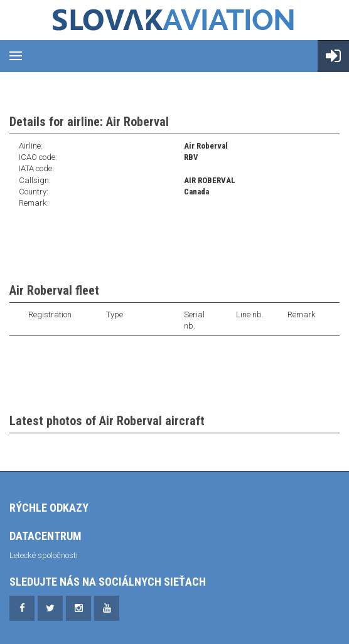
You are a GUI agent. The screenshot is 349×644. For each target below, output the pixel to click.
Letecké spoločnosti (44, 555)
